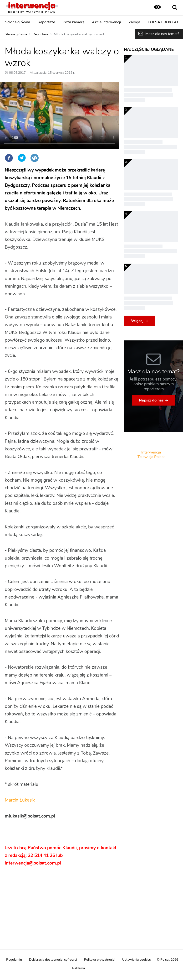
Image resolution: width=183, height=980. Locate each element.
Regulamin (14, 960)
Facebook (9, 158)
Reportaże (46, 22)
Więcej (137, 321)
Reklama (79, 968)
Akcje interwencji (107, 22)
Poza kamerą (74, 22)
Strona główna (18, 22)
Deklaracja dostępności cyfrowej (53, 960)
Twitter (22, 158)
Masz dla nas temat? (162, 34)
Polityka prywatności (100, 960)
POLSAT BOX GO (163, 22)
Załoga (134, 22)
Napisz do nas (151, 400)
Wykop (35, 158)
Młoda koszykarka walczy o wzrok (79, 34)
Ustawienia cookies (137, 960)
